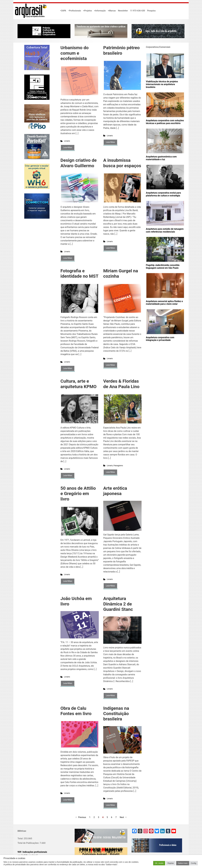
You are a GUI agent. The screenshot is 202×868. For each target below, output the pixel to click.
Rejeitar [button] (171, 863)
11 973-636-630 (137, 11)
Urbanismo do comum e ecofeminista (75, 53)
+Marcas (112, 11)
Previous (82, 817)
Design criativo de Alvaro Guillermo (79, 163)
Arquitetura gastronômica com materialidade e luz (161, 158)
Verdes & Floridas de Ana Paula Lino (121, 384)
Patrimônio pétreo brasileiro (121, 50)
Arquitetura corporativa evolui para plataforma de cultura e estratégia (163, 194)
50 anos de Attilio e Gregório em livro (78, 494)
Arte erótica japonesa (115, 491)
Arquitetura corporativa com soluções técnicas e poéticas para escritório (165, 122)
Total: (21, 838)
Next (122, 817)
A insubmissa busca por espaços (122, 163)
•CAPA (63, 11)
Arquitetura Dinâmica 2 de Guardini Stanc (118, 604)
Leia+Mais (68, 147)
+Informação (100, 11)
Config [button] (193, 863)
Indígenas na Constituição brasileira (116, 714)
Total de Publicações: (29, 843)
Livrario (67, 141)
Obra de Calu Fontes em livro (76, 711)
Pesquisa (151, 11)
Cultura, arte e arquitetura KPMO (78, 384)
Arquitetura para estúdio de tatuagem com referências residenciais (165, 230)
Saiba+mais (183, 863)
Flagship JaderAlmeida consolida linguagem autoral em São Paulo (163, 267)
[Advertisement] (35, 249)
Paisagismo (118, 466)
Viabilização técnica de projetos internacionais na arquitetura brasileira (162, 84)
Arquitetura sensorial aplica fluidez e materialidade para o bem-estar (164, 303)
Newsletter (123, 11)
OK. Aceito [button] (159, 863)
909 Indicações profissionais (32, 852)
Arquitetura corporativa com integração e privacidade (160, 339)
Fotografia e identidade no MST (79, 273)
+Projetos (88, 11)
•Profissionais (75, 11)
